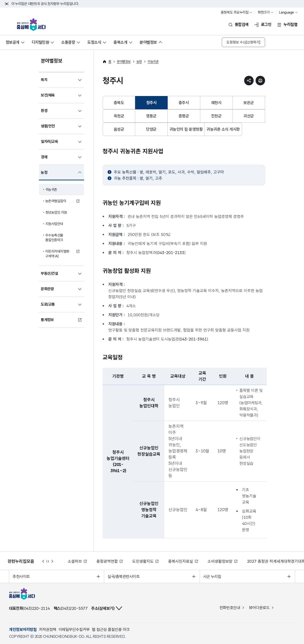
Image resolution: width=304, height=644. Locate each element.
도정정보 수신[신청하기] (243, 42)
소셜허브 (75, 561)
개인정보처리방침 (23, 630)
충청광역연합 (107, 561)
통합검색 (242, 24)
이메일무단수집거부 (74, 630)
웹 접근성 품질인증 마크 (111, 630)
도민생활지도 (143, 561)
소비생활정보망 (220, 561)
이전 (43, 561)
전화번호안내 (230, 608)
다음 (52, 561)
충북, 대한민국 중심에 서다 (33, 25)
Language (287, 12)
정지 (48, 561)
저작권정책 (47, 630)
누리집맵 (290, 24)
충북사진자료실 (181, 561)
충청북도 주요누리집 (235, 12)
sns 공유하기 (249, 81)
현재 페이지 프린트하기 (260, 81)
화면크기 (264, 12)
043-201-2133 (171, 253)
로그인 (266, 24)
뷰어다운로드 (259, 608)
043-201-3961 (193, 339)
